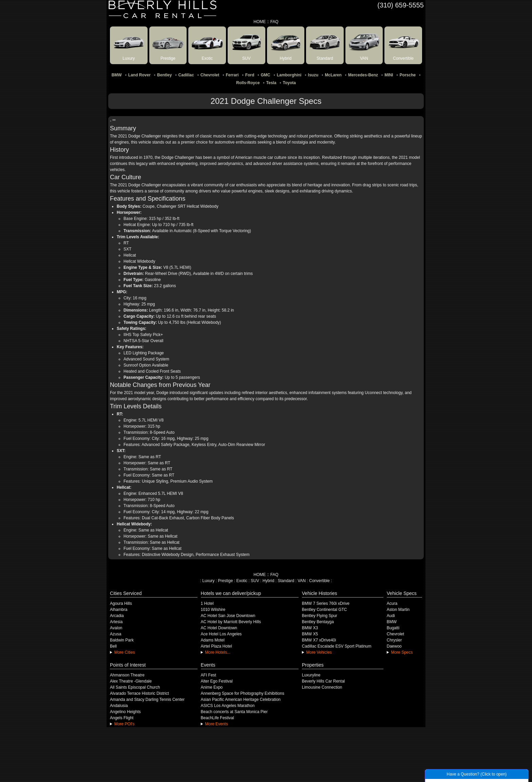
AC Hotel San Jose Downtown (228, 616)
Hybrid (269, 581)
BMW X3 (310, 628)
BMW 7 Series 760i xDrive (326, 603)
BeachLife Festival (217, 718)
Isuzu (313, 75)
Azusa (116, 634)
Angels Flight (122, 718)
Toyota (289, 83)
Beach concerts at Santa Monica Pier (234, 712)
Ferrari (232, 75)
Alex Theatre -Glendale (131, 681)
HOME (260, 22)
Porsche (408, 75)
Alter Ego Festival (217, 681)
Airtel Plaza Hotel (216, 646)
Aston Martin (398, 610)
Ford (250, 75)
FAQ (274, 22)
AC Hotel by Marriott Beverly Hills (231, 622)
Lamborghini (289, 75)
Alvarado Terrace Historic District (139, 693)
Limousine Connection (322, 687)
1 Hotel (207, 603)
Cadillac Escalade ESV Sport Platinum (337, 646)
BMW (117, 75)
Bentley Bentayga (318, 622)
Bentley (164, 75)
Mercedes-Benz (363, 75)
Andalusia (119, 706)
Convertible (319, 581)
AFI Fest (208, 675)
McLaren (333, 75)
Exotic (242, 581)
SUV (255, 581)
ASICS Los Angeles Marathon (228, 706)
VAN (302, 581)
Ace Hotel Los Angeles (221, 634)
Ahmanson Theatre (127, 675)
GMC (266, 75)
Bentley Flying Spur (320, 616)
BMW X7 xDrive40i (319, 640)
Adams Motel (213, 640)
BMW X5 (310, 634)
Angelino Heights (125, 712)
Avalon (116, 628)
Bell (113, 646)
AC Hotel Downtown (219, 628)
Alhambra (119, 610)
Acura (392, 603)
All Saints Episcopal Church (135, 687)
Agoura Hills (121, 603)
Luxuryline (311, 675)
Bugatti (393, 628)
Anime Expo (212, 687)
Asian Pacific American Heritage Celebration (241, 700)
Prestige (225, 581)
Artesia (116, 622)
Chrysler (394, 640)
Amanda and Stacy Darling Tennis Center (147, 700)
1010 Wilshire (213, 610)
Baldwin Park (122, 640)
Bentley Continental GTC (325, 610)
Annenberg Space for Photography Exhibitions (243, 693)
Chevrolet (210, 75)
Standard (286, 581)
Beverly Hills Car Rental (324, 681)
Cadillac (186, 75)
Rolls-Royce (248, 83)
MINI (389, 75)
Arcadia (117, 616)
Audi (391, 616)
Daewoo (394, 646)
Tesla (271, 83)
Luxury (208, 581)
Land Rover (139, 75)
